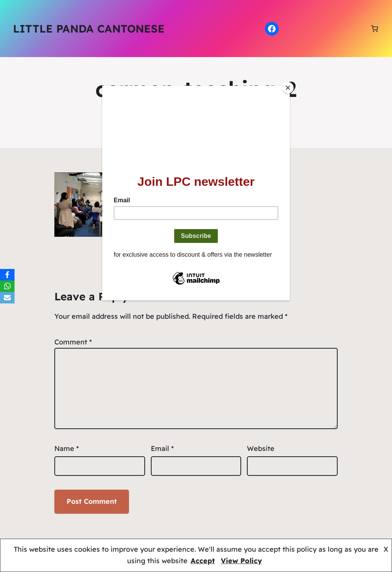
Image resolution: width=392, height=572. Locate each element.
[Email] (7, 298)
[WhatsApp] (7, 286)
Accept (203, 561)
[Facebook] (7, 275)
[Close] (288, 88)
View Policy (241, 561)
